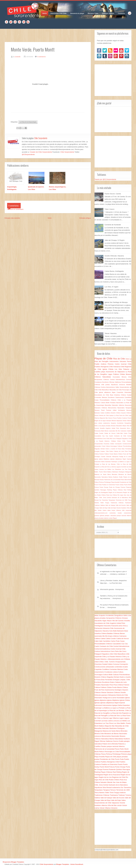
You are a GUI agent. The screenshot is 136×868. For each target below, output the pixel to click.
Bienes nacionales (110, 431)
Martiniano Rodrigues (119, 472)
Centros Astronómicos (108, 387)
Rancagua (104, 490)
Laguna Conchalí (121, 467)
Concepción (119, 444)
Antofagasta (122, 410)
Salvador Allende (111, 421)
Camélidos (128, 397)
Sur (101, 500)
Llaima (97, 469)
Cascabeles (98, 436)
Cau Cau (106, 436)
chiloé (115, 410)
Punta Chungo (104, 487)
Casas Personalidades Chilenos (106, 400)
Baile (103, 431)
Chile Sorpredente (41, 138)
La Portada (121, 708)
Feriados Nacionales (117, 403)
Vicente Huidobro (122, 508)
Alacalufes (119, 426)
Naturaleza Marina (107, 477)
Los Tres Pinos (127, 469)
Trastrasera (128, 503)
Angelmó (109, 428)
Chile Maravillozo (104, 390)
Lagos (111, 374)
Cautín (112, 436)
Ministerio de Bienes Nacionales (116, 734)
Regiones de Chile (119, 777)
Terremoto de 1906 (122, 500)
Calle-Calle (120, 433)
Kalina (103, 462)
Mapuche (103, 418)
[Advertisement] (49, 36)
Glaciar (97, 415)
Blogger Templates (63, 864)
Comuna (129, 379)
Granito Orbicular (107, 457)
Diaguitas (98, 449)
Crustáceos (98, 382)
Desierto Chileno (116, 413)
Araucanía (128, 405)
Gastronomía (120, 397)
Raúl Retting (128, 490)
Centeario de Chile (121, 436)
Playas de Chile (104, 358)
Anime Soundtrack (77, 864)
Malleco (110, 472)
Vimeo (24, 22)
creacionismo (128, 513)
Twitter (11, 22)
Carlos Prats (128, 433)
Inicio (45, 13)
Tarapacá (128, 408)
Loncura (102, 469)
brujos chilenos (117, 510)
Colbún (112, 444)
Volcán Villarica (127, 421)
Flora (127, 451)
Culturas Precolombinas (124, 446)
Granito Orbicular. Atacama (114, 256)
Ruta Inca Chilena (112, 495)
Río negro (121, 495)
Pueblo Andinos (101, 364)
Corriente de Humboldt (113, 225)
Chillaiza (114, 441)
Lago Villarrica (114, 718)
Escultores (112, 397)
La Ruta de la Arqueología (28, 122)
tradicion (106, 518)
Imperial (129, 459)
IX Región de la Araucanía (114, 318)
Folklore (107, 454)
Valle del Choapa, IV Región (115, 240)
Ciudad (129, 395)
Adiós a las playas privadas (103, 426)
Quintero (97, 490)
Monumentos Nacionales (117, 408)
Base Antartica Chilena (118, 395)
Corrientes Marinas (101, 397)
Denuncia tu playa (77, 13)
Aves (128, 359)
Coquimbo (121, 392)
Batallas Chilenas (113, 633)
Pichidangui (108, 482)
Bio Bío (118, 431)
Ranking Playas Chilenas (115, 490)
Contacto (121, 13)
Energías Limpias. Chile (102, 451)
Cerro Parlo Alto (108, 439)
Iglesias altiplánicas (116, 459)
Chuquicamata (99, 444)
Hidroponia (116, 457)
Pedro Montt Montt (126, 480)
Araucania (124, 428)
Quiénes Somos (108, 13)
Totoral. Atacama (111, 333)
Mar (107, 418)
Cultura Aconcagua (112, 446)
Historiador (128, 392)
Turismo (109, 410)
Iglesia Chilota (109, 369)
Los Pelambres (117, 469)
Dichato (103, 449)
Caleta (103, 413)
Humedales (117, 377)
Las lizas (129, 467)
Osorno (111, 418)
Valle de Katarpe (111, 505)
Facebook (7, 22)
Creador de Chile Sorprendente (41, 152)
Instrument (98, 462)
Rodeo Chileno (102, 495)
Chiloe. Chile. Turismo (124, 441)
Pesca (115, 418)
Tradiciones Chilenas (118, 503)
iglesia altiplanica (105, 392)
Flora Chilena (119, 685)
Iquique (112, 415)
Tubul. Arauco (110, 209)
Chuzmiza (107, 444)
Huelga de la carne (125, 457)
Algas (114, 392)
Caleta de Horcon (110, 433)
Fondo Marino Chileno (116, 454)
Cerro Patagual (117, 439)
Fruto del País (127, 454)
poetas (108, 385)
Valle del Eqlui (112, 508)
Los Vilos (119, 369)
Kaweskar (108, 462)
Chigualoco (125, 439)
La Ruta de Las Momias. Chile (110, 464)
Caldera (129, 431)
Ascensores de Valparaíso (116, 372)
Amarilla (103, 428)
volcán (111, 518)
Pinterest (19, 22)
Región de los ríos (105, 777)
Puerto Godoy (120, 485)
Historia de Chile (104, 415)
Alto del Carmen (118, 621)
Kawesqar (114, 462)
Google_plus (15, 22)
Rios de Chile (119, 359)
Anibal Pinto (116, 428)
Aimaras (114, 426)
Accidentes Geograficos (124, 423)
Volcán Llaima (103, 510)
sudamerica (107, 423)
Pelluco (97, 482)
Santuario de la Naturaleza (120, 498)
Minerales (115, 474)
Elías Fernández (127, 449)
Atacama (129, 410)
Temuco (98, 410)
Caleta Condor (99, 433)
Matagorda (128, 472)
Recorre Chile (93, 13)
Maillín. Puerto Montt (101, 472)
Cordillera (108, 413)
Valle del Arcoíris (121, 505)
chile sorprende (127, 510)
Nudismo (116, 477)
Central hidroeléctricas (118, 379)
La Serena (113, 467)
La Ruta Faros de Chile (121, 415)
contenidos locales (117, 513)
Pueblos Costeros (122, 418)
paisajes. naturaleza (111, 516)
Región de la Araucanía (116, 493)
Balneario (98, 413)
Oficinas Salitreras (115, 382)
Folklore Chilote (120, 374)
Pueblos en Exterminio (109, 485)
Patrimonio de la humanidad (112, 480)
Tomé (104, 410)
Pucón (97, 485)
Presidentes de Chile (126, 482)
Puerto (130, 418)
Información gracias (107, 589)
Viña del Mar (112, 805)
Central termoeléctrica (103, 649)
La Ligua (127, 462)
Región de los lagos (100, 421)
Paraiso (102, 480)
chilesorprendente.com (102, 513)
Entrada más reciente (12, 218)
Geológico (98, 457)
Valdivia (103, 505)
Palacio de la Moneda (110, 744)
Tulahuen (97, 505)
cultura (101, 423)
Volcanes (123, 361)
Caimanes (124, 431)
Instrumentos (114, 361)
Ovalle (121, 477)
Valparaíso (120, 421)
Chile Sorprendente (67, 152)
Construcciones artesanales (105, 667)
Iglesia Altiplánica (105, 459)
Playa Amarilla (115, 482)
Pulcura (97, 487)
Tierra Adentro (100, 793)
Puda (100, 485)
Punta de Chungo (115, 487)
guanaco (97, 516)
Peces (129, 361)
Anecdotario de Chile (58, 13)
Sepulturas (115, 385)
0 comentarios (41, 57)
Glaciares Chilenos (101, 408)
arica (96, 423)
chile (103, 385)
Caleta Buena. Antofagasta (114, 271)
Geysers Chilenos (126, 413)
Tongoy (108, 503)
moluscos (123, 385)
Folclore (102, 454)
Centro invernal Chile (123, 364)
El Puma (119, 449)
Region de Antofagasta (102, 493)
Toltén (103, 503)
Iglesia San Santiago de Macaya (116, 302)
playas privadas (99, 518)
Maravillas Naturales (112, 405)
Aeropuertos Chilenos (102, 379)
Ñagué (115, 518)
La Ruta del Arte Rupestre (120, 713)
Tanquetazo (112, 500)
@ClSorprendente (28, 154)
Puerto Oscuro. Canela (113, 194)
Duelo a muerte (111, 449)
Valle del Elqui (104, 508)
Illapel (125, 459)
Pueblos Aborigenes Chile (104, 367)
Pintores (111, 364)
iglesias (102, 516)
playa (103, 372)
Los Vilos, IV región (112, 287)
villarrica (122, 405)
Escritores (106, 382)
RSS (28, 22)
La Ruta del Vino (105, 467)
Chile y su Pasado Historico (112, 657)
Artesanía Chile (119, 367)
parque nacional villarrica (124, 516)
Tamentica (105, 500)
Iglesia (97, 459)
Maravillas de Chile (116, 390)
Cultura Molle (105, 403)
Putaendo (129, 487)
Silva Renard (107, 787)
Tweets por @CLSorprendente (105, 179)
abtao (110, 510)
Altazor (125, 426)
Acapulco (114, 423)
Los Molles (108, 469)
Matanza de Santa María (103, 474)
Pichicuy (102, 482)
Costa (104, 446)
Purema (123, 487)
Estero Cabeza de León (117, 451)
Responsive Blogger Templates (13, 862)
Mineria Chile (127, 377)
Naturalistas (108, 377)
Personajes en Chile (112, 752)
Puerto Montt (128, 485)
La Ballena (121, 462)
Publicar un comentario (15, 209)
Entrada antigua (85, 218)
